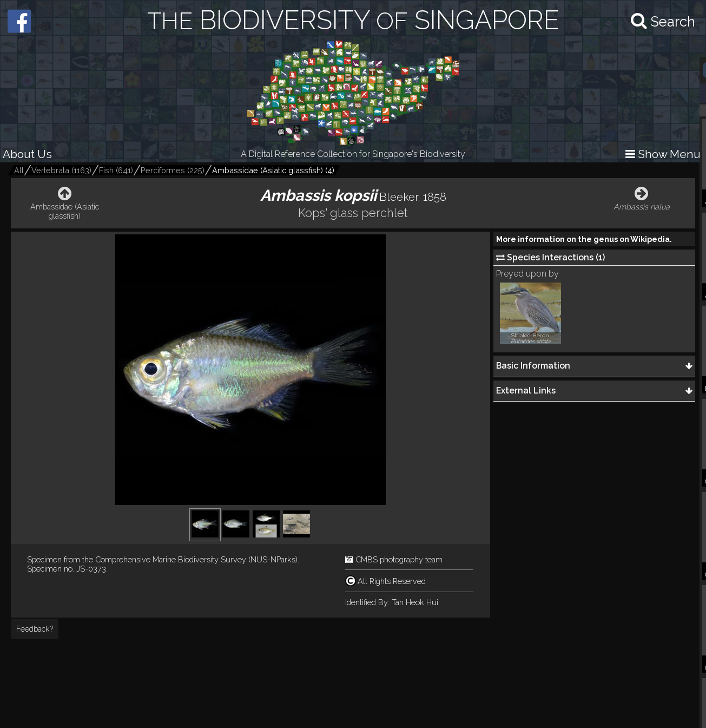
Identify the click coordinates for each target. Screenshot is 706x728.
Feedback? (35, 629)
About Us (27, 154)
